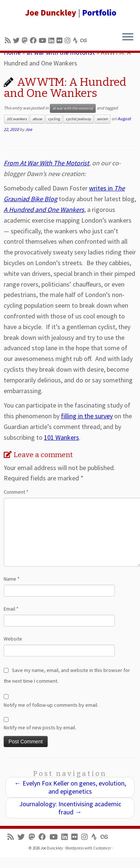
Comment (16, 492)
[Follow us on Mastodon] (26, 40)
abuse (37, 119)
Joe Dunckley (52, 848)
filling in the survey (87, 416)
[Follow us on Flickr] (61, 40)
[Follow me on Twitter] (17, 40)
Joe (29, 129)
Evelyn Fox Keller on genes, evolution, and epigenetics (70, 787)
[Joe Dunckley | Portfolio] (70, 13)
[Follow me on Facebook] (34, 40)
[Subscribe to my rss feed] (9, 40)
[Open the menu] (128, 37)
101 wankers (17, 119)
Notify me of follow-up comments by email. (51, 705)
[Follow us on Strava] (76, 40)
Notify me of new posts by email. (40, 727)
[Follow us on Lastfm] (85, 40)
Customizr (102, 848)
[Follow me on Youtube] (44, 40)
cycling (54, 119)
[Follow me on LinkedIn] (52, 40)
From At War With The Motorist (46, 163)
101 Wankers (62, 437)
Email (11, 609)
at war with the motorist (73, 108)
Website (13, 639)
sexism (102, 119)
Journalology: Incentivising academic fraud (70, 808)
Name (12, 579)
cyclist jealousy (78, 119)
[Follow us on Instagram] (69, 40)
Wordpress (75, 848)
